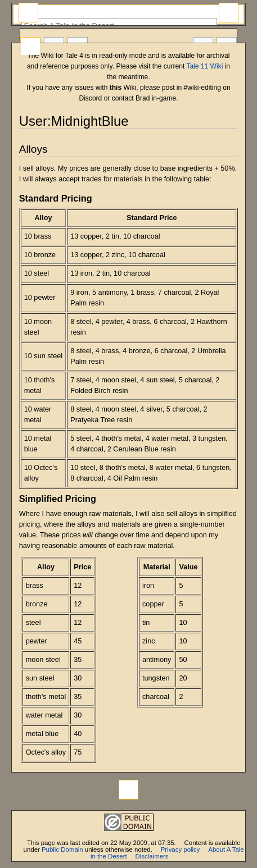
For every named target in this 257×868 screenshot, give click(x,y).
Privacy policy (181, 849)
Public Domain (62, 849)
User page (30, 47)
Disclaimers (152, 856)
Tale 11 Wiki (204, 66)
